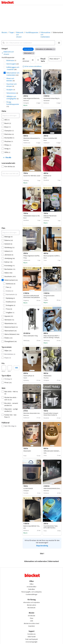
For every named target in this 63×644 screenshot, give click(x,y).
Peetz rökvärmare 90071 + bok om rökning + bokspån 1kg (52, 338)
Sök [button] (16, 368)
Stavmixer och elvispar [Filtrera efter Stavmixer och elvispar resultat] (12, 85)
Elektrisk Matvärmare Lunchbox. (50, 217)
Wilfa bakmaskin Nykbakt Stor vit (52, 451)
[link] (10, 53)
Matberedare (52, 376)
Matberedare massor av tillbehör (32, 216)
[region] (52, 82)
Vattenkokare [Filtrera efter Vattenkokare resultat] (12, 93)
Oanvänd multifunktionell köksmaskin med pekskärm (32, 297)
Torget (12, 32)
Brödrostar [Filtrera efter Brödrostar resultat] (11, 60)
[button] (59, 43)
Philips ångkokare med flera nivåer (32, 256)
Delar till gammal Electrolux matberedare (32, 98)
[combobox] (28, 43)
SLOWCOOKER (32, 489)
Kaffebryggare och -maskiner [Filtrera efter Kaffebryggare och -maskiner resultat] (13, 68)
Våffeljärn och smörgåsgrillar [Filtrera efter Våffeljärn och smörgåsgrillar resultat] (13, 98)
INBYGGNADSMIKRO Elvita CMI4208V (52, 489)
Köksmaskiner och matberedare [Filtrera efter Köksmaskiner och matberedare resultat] (13, 74)
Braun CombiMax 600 (52, 138)
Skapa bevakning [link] (42, 546)
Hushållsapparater (32, 32)
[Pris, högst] (10, 368)
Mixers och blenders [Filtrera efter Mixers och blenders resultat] (11, 80)
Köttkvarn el (52, 176)
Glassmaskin (27, 451)
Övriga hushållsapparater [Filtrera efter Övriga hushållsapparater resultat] (13, 104)
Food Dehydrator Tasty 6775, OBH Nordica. (51, 527)
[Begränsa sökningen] (10, 116)
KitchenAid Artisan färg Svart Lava (52, 98)
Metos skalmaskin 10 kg (30, 336)
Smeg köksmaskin (52, 296)
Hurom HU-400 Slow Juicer (32, 176)
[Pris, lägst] (4, 368)
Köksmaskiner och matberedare (46, 35)
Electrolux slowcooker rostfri (32, 413)
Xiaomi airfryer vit (32, 376)
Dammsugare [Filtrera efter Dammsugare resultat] (13, 64)
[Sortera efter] (55, 59)
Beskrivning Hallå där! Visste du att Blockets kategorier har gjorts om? (32, 526)
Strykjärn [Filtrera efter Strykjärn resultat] (11, 90)
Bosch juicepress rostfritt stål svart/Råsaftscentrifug (52, 256)
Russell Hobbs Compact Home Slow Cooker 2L (51, 414)
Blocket (4, 32)
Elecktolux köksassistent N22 (32, 138)
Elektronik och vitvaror (20, 35)
